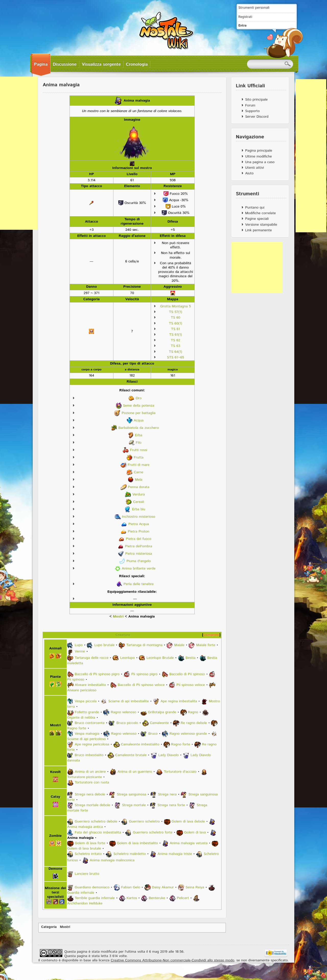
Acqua (139, 420)
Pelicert (183, 898)
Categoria (49, 927)
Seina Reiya (195, 887)
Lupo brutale (104, 645)
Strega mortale (134, 805)
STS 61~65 (176, 357)
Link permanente (258, 230)
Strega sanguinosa (132, 794)
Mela (139, 480)
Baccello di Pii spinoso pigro (97, 674)
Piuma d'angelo (139, 561)
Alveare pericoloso (82, 690)
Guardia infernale (81, 893)
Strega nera (167, 794)
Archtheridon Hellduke (85, 903)
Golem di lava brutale (84, 849)
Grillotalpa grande (162, 712)
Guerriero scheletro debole (96, 821)
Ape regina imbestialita (179, 701)
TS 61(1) (176, 335)
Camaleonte (159, 723)
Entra (242, 26)
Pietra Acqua (138, 524)
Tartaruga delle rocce (92, 658)
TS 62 (176, 340)
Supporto (252, 111)
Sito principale (256, 100)
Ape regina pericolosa (92, 744)
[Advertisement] (257, 268)
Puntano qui (255, 208)
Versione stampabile (261, 225)
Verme (80, 651)
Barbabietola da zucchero (139, 428)
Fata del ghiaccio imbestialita (98, 832)
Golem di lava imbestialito (137, 843)
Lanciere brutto (87, 874)
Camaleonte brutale (131, 755)
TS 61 (176, 329)
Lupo (79, 645)
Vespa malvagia (87, 734)
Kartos (132, 898)
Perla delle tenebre (138, 584)
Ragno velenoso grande (188, 734)
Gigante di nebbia (81, 718)
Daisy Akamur (163, 887)
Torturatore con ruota (92, 782)
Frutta (138, 457)
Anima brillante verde (138, 568)
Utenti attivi (254, 168)
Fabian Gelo (131, 887)
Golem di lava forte (90, 843)
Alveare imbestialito (90, 685)
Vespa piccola (86, 701)
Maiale (179, 645)
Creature (123, 635)
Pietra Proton (138, 531)
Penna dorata (139, 487)
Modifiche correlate (260, 213)
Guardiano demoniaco (92, 887)
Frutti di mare (139, 465)
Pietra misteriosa (139, 554)
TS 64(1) (176, 352)
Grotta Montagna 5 (176, 306)
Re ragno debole (194, 723)
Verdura (139, 494)
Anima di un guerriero (135, 772)
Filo (138, 443)
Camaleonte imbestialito (140, 744)
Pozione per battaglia (139, 413)
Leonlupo (127, 658)
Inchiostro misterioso (138, 517)
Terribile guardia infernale (95, 898)
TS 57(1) (175, 312)
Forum (250, 105)
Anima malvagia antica (85, 827)
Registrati (245, 17)
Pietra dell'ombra (139, 546)
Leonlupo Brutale (160, 658)
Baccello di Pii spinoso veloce (141, 685)
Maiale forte (206, 645)
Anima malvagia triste (175, 854)
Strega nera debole (90, 794)
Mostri (118, 616)
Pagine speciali (257, 219)
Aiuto (249, 173)
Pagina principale (259, 151)
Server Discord (257, 117)
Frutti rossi (139, 450)
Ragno (193, 712)
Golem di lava (195, 832)
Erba (139, 435)
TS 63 (176, 346)
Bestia (190, 658)
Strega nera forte (171, 805)
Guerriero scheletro (144, 821)
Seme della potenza (139, 406)
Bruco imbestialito (89, 755)
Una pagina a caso (260, 162)
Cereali (139, 502)
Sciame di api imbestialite (129, 701)
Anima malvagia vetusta (189, 843)
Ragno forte (77, 728)
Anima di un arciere (90, 772)
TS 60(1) (176, 323)
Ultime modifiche (258, 156)
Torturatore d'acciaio (180, 772)
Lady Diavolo (169, 755)
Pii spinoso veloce (191, 685)
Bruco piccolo (127, 723)
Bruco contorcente (90, 723)
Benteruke (157, 898)
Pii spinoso (76, 680)
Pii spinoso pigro (144, 674)
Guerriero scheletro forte (153, 832)
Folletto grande (87, 712)
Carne (139, 472)
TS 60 (176, 318)
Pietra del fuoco (139, 539)
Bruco (153, 734)
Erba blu (139, 509)
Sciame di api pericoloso (86, 739)
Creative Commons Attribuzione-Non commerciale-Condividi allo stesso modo (172, 960)
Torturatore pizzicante (85, 777)
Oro (139, 398)
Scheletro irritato (88, 854)
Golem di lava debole (188, 821)
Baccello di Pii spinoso (187, 674)
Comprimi (211, 635)
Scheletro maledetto (130, 854)
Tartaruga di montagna (144, 645)
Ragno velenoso (124, 712)
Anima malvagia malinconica (112, 860)
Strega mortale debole (93, 805)
